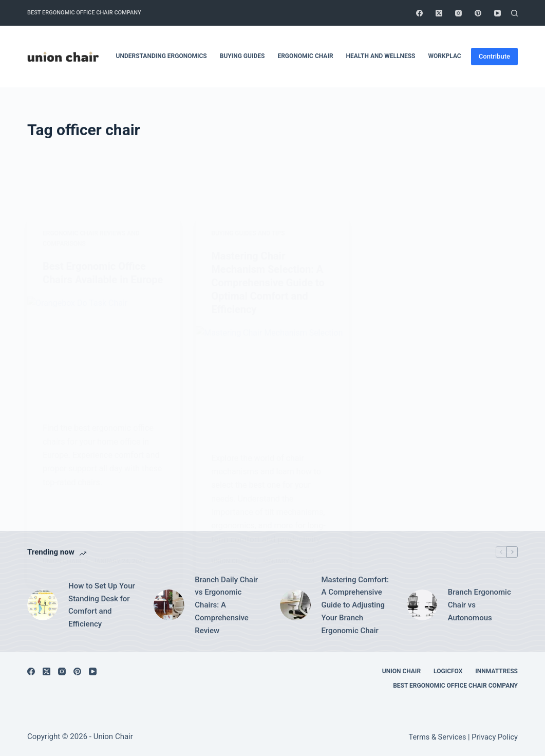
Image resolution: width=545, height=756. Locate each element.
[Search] (514, 13)
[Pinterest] (478, 13)
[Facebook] (419, 13)
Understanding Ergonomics (162, 56)
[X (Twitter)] (439, 13)
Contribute (494, 56)
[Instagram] (458, 13)
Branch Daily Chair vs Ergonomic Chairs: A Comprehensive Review (226, 605)
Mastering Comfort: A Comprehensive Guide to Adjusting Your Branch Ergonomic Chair (355, 605)
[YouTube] (497, 13)
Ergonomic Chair (305, 56)
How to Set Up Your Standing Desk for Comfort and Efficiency (102, 605)
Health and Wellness (381, 56)
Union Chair (401, 671)
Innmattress (496, 671)
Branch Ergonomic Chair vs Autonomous (480, 605)
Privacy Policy (495, 737)
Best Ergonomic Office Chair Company (84, 13)
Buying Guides (242, 56)
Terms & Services (437, 737)
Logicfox (448, 671)
